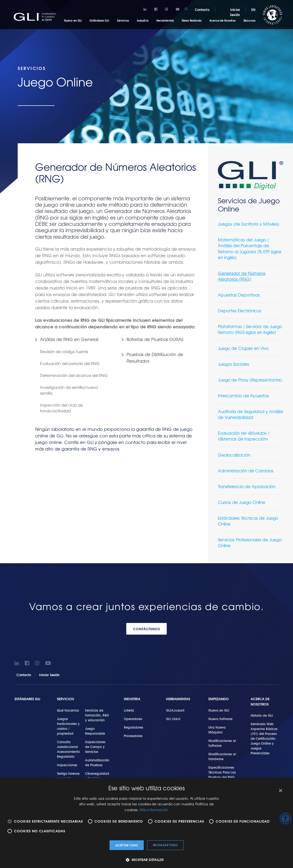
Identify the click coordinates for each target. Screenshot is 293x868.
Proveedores (133, 736)
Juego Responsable (95, 731)
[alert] (146, 823)
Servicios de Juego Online (249, 205)
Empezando (219, 699)
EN (253, 9)
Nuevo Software (220, 719)
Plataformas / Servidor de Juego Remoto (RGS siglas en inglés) (250, 329)
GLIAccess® (175, 710)
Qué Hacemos (68, 710)
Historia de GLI (262, 715)
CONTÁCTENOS (146, 629)
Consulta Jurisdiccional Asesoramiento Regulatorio (68, 749)
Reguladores (134, 727)
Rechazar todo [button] (165, 845)
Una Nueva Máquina (217, 730)
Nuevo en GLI (73, 20)
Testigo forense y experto (68, 776)
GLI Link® (173, 719)
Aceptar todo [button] (127, 845)
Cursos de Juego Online (242, 502)
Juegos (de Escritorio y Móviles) (249, 224)
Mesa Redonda (192, 20)
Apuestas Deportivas (239, 295)
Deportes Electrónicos (240, 311)
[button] (147, 860)
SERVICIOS (65, 699)
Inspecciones (67, 765)
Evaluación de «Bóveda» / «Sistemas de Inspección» (244, 436)
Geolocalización (234, 455)
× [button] (280, 791)
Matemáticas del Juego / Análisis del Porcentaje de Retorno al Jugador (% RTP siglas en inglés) (250, 248)
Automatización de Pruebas (97, 762)
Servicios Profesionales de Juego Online (250, 542)
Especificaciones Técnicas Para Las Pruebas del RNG (222, 772)
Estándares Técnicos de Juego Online (248, 521)
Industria (143, 20)
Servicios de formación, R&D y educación (97, 715)
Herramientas (165, 20)
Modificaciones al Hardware (222, 756)
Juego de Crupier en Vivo (243, 348)
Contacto (202, 9)
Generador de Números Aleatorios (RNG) (242, 276)
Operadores (133, 719)
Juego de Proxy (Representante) (250, 380)
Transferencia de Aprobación (247, 486)
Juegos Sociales (234, 364)
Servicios (123, 20)
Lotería (129, 710)
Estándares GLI (99, 20)
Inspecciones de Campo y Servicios (95, 747)
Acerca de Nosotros (222, 20)
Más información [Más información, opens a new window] (154, 810)
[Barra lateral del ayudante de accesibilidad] (285, 818)
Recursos (249, 20)
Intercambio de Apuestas (243, 396)
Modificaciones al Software (222, 743)
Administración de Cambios (246, 471)
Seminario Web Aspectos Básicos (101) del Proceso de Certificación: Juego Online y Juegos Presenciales (264, 738)
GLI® (36, 17)
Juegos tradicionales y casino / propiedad (68, 726)
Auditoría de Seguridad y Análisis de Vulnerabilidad (250, 414)
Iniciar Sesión (235, 12)
